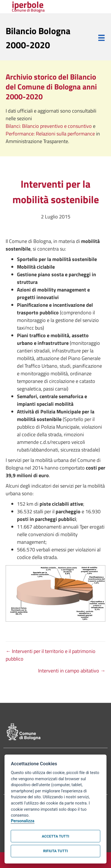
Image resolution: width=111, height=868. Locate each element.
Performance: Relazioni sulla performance (51, 134)
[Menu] (101, 38)
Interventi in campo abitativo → (72, 671)
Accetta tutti (56, 836)
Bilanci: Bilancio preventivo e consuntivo (49, 126)
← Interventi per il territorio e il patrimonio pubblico (51, 655)
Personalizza (22, 821)
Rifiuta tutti (56, 851)
